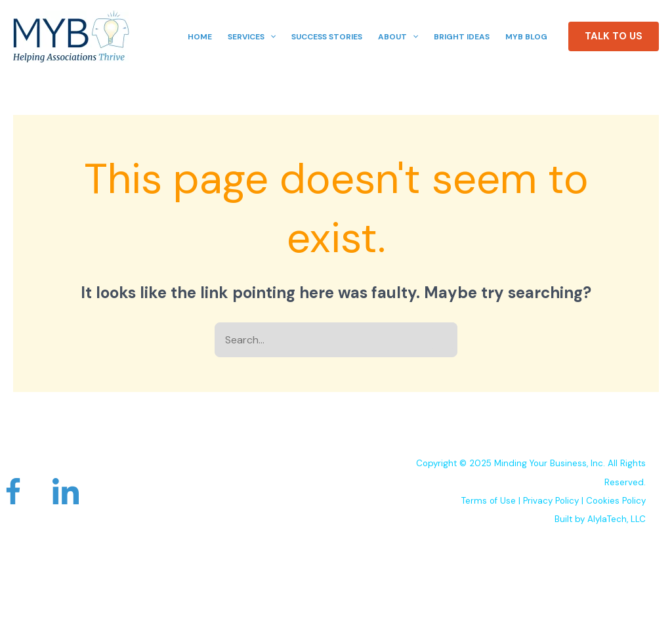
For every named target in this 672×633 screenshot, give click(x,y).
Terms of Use (489, 501)
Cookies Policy (616, 501)
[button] (614, 36)
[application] (270, 37)
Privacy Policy (551, 501)
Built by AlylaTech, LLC (600, 519)
